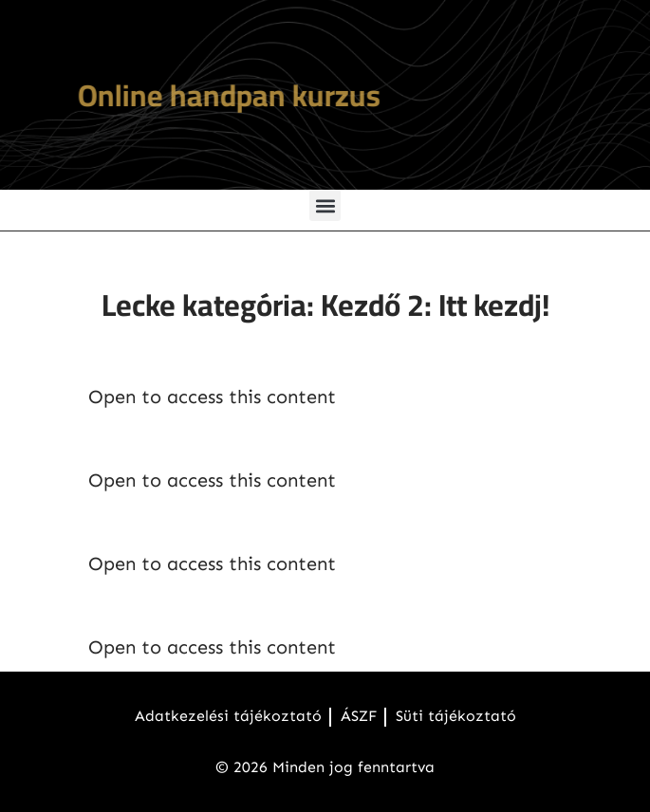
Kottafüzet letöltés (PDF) (230, 520)
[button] (325, 205)
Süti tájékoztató (456, 716)
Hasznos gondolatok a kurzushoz (276, 436)
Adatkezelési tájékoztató (228, 716)
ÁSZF (359, 716)
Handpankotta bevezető (226, 353)
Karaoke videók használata (242, 603)
